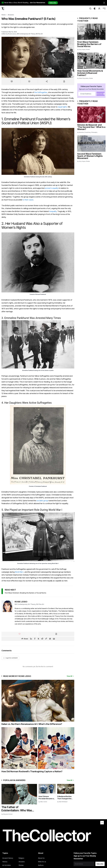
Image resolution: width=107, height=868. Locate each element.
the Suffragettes (41, 92)
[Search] (90, 9)
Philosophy (94, 132)
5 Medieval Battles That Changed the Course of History (64, 798)
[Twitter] (38, 639)
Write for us (42, 862)
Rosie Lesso (12, 34)
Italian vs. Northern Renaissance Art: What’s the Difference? (32, 724)
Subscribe (53, 3)
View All (71, 676)
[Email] (54, 639)
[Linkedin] (31, 639)
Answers (11, 15)
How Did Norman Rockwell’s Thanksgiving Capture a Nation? (32, 771)
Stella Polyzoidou (84, 78)
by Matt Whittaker (62, 802)
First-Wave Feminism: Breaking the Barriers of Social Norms (26, 593)
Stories (88, 49)
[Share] (47, 81)
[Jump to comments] (12, 81)
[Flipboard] (50, 639)
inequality (53, 211)
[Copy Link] (46, 639)
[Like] (20, 634)
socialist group (42, 501)
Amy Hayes (82, 49)
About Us (41, 858)
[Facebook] (35, 639)
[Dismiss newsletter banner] (104, 3)
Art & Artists (7, 865)
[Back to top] (102, 823)
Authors (41, 865)
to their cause (28, 200)
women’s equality (52, 188)
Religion (21, 858)
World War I (19, 572)
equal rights (62, 107)
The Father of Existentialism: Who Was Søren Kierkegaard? (17, 809)
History (5, 862)
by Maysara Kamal (7, 814)
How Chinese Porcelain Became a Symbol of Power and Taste (47, 798)
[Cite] (64, 81)
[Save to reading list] (29, 81)
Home (4, 15)
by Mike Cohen (43, 802)
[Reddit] (42, 639)
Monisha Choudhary (85, 132)
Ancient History (8, 858)
